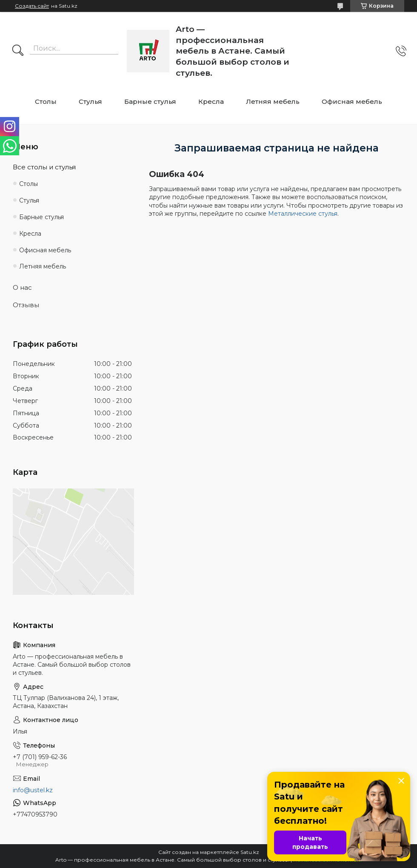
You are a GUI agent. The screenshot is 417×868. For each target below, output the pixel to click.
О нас (22, 287)
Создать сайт (32, 6)
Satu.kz (250, 852)
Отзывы (26, 305)
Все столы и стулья (44, 167)
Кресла (211, 101)
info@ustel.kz (33, 790)
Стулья (90, 101)
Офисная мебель (352, 101)
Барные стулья (150, 101)
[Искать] (18, 51)
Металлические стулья (303, 214)
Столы (46, 101)
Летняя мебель (273, 101)
